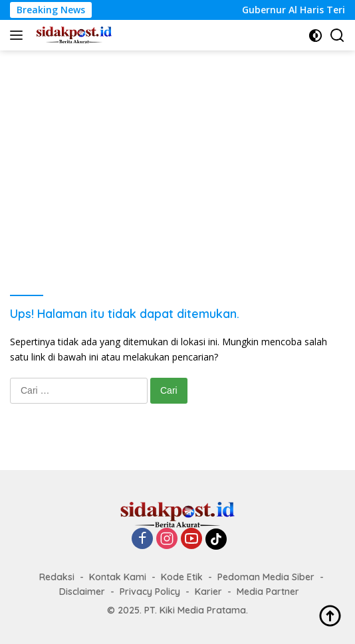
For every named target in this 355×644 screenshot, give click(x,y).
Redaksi (57, 577)
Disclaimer (82, 592)
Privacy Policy (150, 592)
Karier (208, 592)
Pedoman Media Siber (266, 577)
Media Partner (268, 592)
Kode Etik (182, 577)
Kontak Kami (118, 577)
